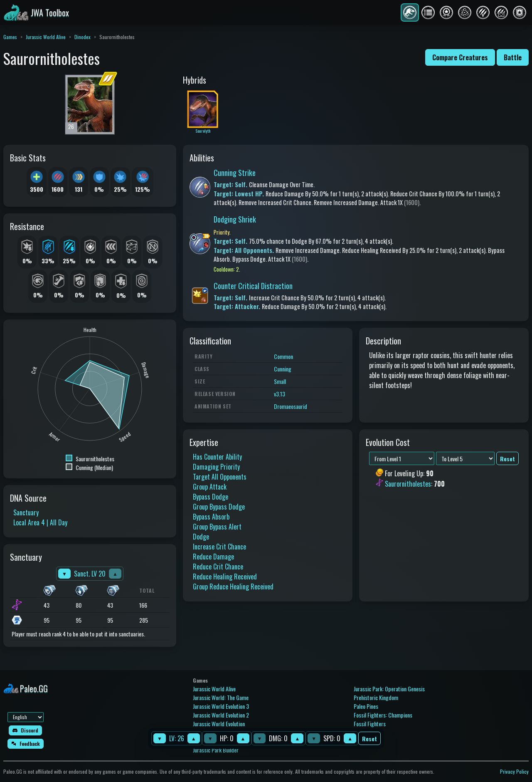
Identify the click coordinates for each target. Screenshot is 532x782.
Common (283, 356)
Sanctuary (26, 512)
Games (10, 37)
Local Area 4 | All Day (40, 522)
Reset (369, 739)
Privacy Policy (514, 771)
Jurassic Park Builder (216, 750)
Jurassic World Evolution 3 (221, 706)
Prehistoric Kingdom (376, 697)
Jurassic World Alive (46, 37)
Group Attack (210, 487)
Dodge (201, 537)
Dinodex (83, 37)
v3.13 (280, 394)
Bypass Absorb (211, 517)
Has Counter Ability (217, 457)
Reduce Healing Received (225, 577)
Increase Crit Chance (219, 547)
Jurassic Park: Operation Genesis (389, 689)
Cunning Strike (235, 173)
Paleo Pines (366, 706)
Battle (513, 57)
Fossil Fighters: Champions (383, 715)
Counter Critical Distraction (253, 286)
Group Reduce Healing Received (233, 586)
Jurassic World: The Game (221, 697)
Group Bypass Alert (217, 527)
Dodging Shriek (235, 219)
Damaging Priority (216, 467)
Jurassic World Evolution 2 (221, 715)
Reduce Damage (213, 557)
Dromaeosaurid (291, 406)
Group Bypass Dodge (219, 507)
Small (280, 381)
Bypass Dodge (211, 497)
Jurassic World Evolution (219, 724)
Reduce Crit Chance (218, 567)
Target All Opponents (220, 477)
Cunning (283, 369)
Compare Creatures (460, 57)
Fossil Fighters (370, 724)
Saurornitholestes (408, 484)
